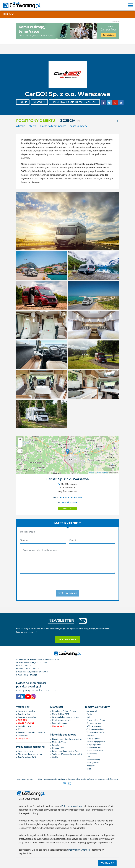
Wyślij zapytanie (67, 593)
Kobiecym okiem (94, 723)
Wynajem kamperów (95, 732)
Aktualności (92, 711)
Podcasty (90, 766)
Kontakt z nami (25, 726)
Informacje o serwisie (27, 717)
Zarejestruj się (24, 714)
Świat (89, 717)
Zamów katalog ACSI (27, 757)
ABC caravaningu (94, 726)
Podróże (90, 735)
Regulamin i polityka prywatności (32, 732)
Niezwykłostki (93, 763)
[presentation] (68, 582)
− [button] (20, 444)
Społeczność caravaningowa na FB (67, 754)
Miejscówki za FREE (61, 714)
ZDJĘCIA (70, 121)
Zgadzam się (107, 863)
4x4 (88, 757)
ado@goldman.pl (30, 675)
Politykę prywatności (72, 806)
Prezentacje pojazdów (96, 741)
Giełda (55, 757)
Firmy (8, 14)
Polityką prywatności (79, 850)
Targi (89, 769)
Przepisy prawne (94, 744)
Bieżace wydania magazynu (30, 754)
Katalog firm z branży (61, 720)
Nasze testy (92, 754)
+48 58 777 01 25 (31, 669)
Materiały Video (59, 742)
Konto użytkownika (26, 711)
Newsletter (23, 735)
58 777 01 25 (25, 666)
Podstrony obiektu (36, 121)
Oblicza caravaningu (95, 729)
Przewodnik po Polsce (96, 720)
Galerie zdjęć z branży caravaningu (67, 739)
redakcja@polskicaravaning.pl (35, 672)
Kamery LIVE (58, 748)
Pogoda (55, 745)
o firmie (21, 126)
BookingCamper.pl (60, 723)
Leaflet (92, 472)
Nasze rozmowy (93, 760)
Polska (89, 714)
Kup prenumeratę (26, 751)
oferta (32, 126)
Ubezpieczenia (24, 738)
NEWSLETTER (61, 620)
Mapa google (68, 509)
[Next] (117, 121)
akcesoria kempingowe (53, 126)
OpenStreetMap (103, 472)
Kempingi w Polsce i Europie (64, 711)
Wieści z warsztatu (95, 751)
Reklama (23, 720)
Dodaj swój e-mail (68, 639)
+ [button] (20, 440)
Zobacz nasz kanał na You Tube (66, 751)
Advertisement (26, 723)
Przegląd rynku (93, 738)
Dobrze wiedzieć (94, 747)
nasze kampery (78, 126)
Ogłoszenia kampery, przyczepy (66, 717)
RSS (20, 729)
